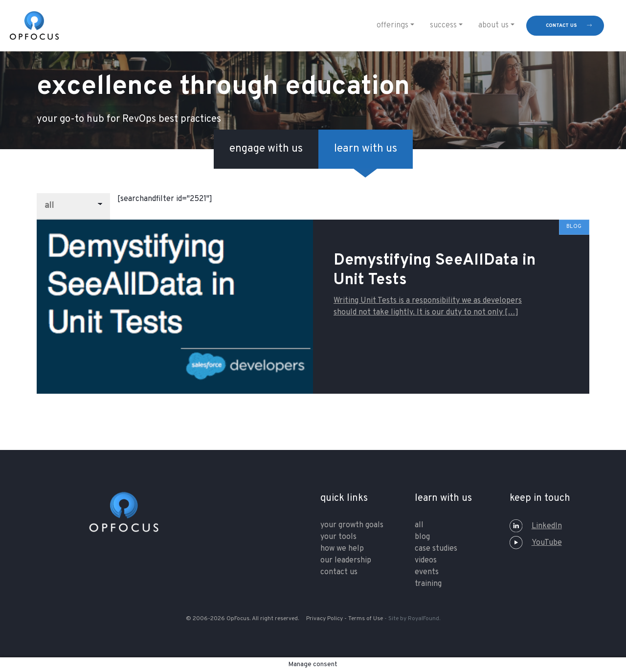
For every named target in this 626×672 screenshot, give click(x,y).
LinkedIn (536, 526)
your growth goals (352, 525)
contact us (561, 26)
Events (427, 572)
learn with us (366, 149)
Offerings (392, 25)
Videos (426, 560)
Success (443, 25)
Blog (422, 537)
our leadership (346, 560)
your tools (338, 537)
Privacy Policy (324, 619)
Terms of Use (366, 619)
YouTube (536, 543)
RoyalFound (424, 619)
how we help (342, 549)
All (419, 525)
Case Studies (436, 549)
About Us (493, 25)
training (428, 584)
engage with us (266, 149)
